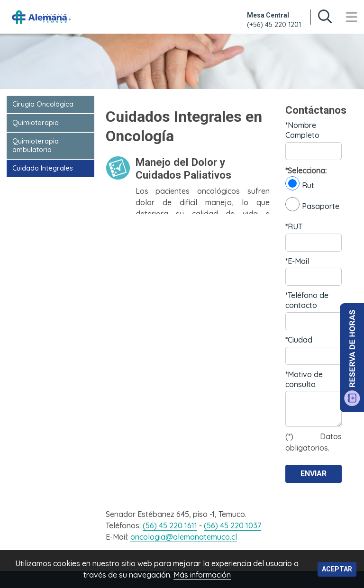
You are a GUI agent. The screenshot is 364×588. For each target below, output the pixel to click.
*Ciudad (299, 340)
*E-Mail (297, 261)
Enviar (314, 474)
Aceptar (337, 569)
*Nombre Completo (302, 130)
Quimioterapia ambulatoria (36, 145)
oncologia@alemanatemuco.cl (184, 537)
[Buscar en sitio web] (325, 17)
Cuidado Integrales (43, 168)
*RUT (294, 226)
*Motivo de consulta (304, 379)
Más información (202, 575)
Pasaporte (312, 204)
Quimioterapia (36, 123)
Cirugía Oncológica (43, 104)
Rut (300, 183)
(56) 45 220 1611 (170, 525)
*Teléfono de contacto (307, 300)
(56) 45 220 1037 (232, 525)
